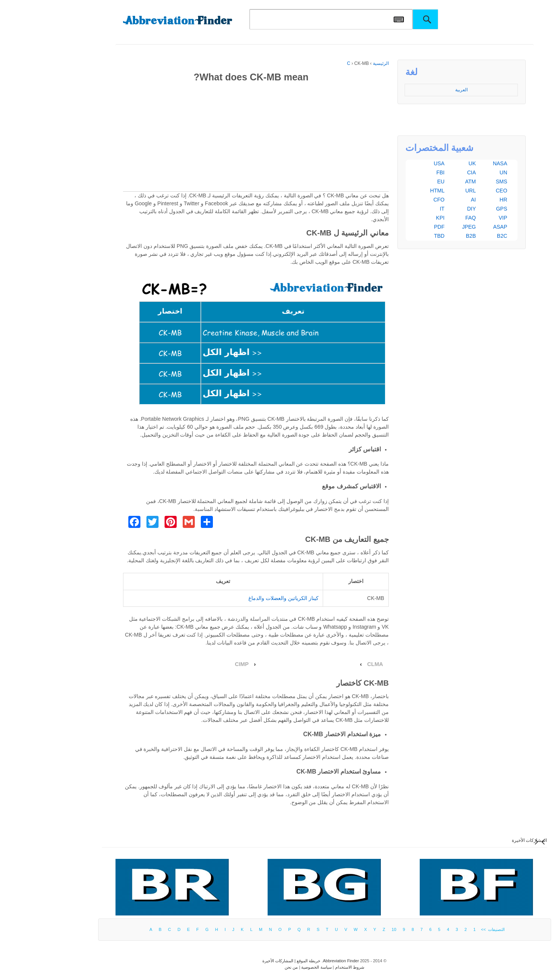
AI (429, 200)
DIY (426, 209)
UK (427, 163)
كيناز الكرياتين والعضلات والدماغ (239, 598)
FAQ (426, 218)
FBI (396, 172)
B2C (457, 236)
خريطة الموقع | (262, 961)
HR (459, 200)
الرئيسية (336, 63)
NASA (455, 163)
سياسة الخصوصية (271, 967)
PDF (394, 227)
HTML (393, 191)
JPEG (424, 227)
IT (397, 209)
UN (459, 172)
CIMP (197, 664)
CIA (426, 172)
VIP (458, 218)
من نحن (246, 967)
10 (349, 929)
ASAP (455, 227)
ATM (426, 182)
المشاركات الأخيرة (484, 840)
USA (394, 163)
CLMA (330, 664)
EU (396, 182)
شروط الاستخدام (305, 967)
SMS (456, 182)
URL (426, 191)
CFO (394, 200)
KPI (395, 218)
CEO (456, 191)
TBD (394, 236)
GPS (457, 209)
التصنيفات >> (447, 929)
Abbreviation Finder (296, 961)
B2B (426, 236)
